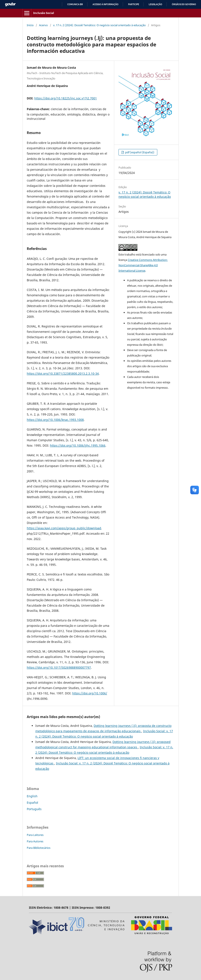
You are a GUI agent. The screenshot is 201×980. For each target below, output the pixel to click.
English (32, 796)
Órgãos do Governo (184, 4)
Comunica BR (75, 4)
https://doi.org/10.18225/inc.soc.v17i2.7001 (66, 98)
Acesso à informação (106, 4)
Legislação (155, 4)
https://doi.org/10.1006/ (90, 693)
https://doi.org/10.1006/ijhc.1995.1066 (78, 445)
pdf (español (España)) (139, 152)
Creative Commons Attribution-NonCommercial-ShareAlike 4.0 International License (143, 265)
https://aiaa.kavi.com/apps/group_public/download (64, 528)
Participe (134, 4)
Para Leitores (35, 835)
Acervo (43, 25)
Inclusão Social (44, 13)
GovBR (10, 4)
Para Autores (35, 841)
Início (30, 25)
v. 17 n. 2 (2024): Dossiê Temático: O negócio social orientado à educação (99, 25)
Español (32, 803)
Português (34, 809)
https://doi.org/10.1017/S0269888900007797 (59, 667)
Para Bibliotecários (39, 848)
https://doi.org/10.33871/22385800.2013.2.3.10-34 (63, 374)
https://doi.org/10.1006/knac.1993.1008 (55, 420)
